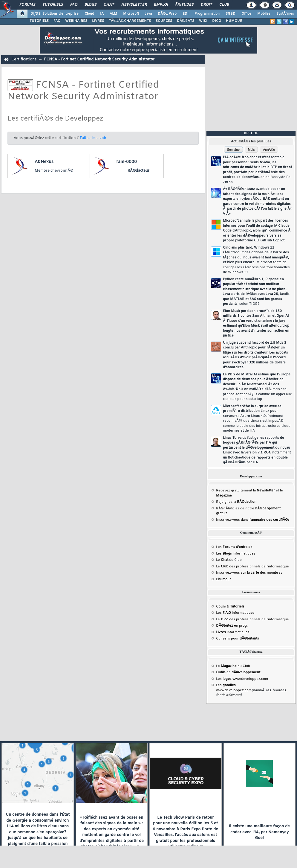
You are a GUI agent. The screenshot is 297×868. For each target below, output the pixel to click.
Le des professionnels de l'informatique (252, 567)
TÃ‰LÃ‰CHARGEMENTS (130, 21)
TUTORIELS (39, 21)
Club (224, 5)
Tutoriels (53, 5)
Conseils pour (238, 639)
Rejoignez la (236, 502)
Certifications (24, 59)
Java (148, 14)
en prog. (232, 626)
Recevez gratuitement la (245, 491)
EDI (186, 14)
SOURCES (164, 21)
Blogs (91, 5)
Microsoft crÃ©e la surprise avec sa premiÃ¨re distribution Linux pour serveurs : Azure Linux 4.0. (257, 419)
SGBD (231, 14)
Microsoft (131, 14)
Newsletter (134, 5)
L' (223, 579)
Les (234, 547)
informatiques (233, 632)
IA (102, 14)
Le (222, 560)
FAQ (74, 5)
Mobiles (264, 14)
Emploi (161, 5)
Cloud (89, 14)
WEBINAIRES (76, 21)
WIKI (203, 21)
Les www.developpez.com (242, 679)
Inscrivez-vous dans (253, 520)
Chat (109, 5)
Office (246, 14)
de (238, 672)
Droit (206, 5)
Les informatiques (236, 554)
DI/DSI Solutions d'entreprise (55, 14)
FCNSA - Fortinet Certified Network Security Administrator (99, 59)
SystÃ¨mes (285, 14)
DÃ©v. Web (167, 14)
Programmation (207, 14)
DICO (217, 21)
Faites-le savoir (93, 138)
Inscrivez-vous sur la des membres (249, 573)
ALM (113, 14)
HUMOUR (234, 21)
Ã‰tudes (184, 5)
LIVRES (98, 21)
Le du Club (233, 666)
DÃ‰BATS (186, 21)
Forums (27, 5)
